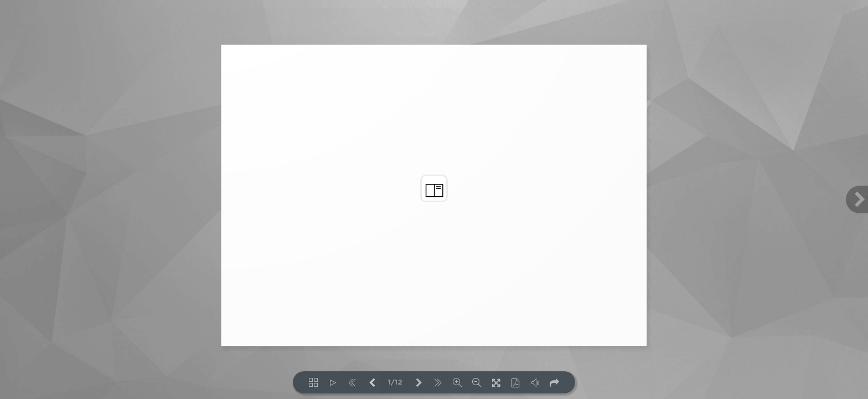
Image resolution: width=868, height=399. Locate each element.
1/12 (395, 383)
